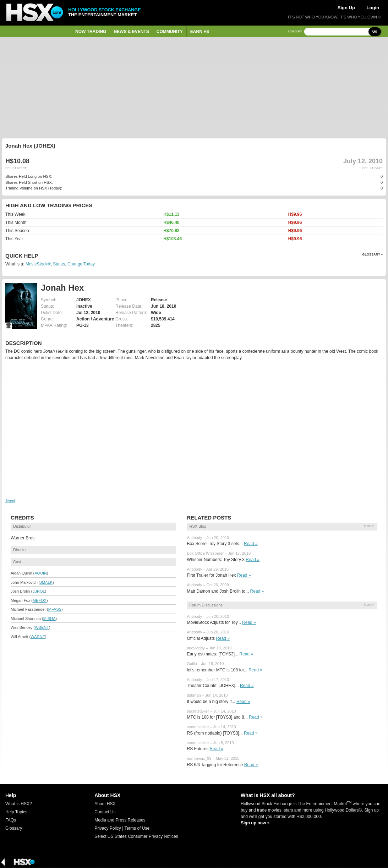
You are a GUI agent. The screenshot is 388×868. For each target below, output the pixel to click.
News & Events (131, 32)
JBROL (39, 591)
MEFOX (40, 600)
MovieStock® (38, 264)
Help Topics (16, 812)
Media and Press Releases (120, 820)
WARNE (38, 637)
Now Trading (91, 32)
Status (59, 264)
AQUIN (41, 573)
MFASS (55, 609)
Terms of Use (137, 828)
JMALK (46, 582)
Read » (251, 544)
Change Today (81, 264)
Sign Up (346, 8)
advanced (295, 31)
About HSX (105, 804)
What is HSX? (19, 804)
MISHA (50, 619)
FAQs (11, 820)
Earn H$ (200, 32)
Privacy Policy (108, 828)
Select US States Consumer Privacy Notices (136, 836)
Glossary (14, 828)
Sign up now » (255, 823)
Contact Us (105, 812)
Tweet (10, 501)
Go (375, 31)
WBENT (42, 627)
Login (373, 8)
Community (170, 32)
